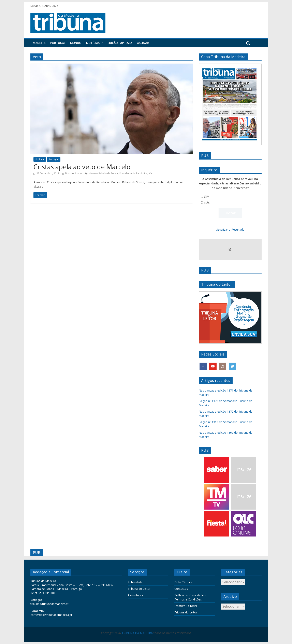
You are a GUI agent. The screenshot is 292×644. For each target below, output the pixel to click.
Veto (152, 173)
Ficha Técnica (183, 582)
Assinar (143, 43)
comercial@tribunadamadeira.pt (51, 615)
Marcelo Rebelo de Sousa (103, 173)
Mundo (76, 43)
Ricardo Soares (74, 173)
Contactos (181, 589)
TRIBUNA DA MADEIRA (137, 633)
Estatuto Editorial (186, 606)
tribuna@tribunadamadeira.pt (49, 604)
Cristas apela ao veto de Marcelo (82, 167)
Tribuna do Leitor (139, 589)
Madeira (39, 43)
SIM (207, 196)
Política (40, 159)
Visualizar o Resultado (230, 229)
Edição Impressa (120, 43)
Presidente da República (133, 173)
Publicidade (135, 582)
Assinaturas (135, 595)
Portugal (58, 43)
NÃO (207, 203)
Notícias (93, 43)
